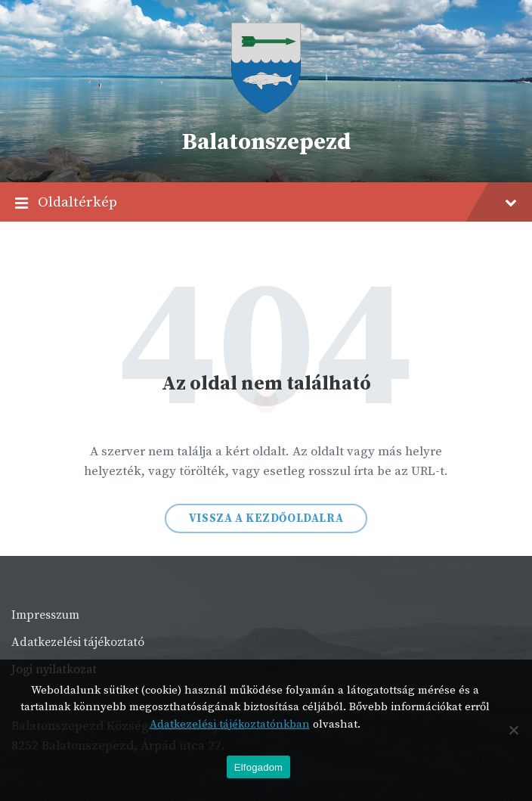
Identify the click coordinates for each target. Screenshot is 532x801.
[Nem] (513, 730)
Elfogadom (258, 767)
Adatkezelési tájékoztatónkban (230, 724)
